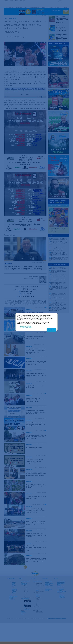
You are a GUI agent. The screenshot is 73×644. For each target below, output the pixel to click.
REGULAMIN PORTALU (25, 326)
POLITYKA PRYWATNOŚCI (26, 328)
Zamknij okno (51, 330)
